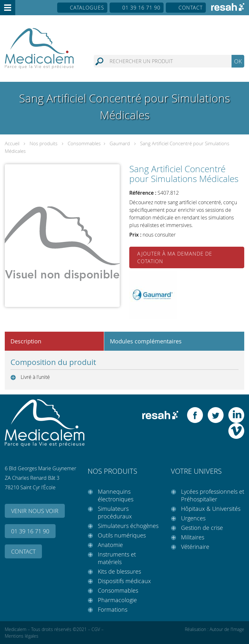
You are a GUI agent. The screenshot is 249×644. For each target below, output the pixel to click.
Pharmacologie (117, 600)
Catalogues (87, 8)
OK (238, 61)
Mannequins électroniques (116, 495)
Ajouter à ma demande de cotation (175, 257)
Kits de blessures (119, 571)
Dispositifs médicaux (124, 581)
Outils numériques (122, 535)
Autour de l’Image (227, 629)
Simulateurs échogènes (128, 526)
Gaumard (120, 143)
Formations (113, 609)
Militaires (193, 537)
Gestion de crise (202, 528)
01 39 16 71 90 (141, 8)
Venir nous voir (35, 511)
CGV (96, 629)
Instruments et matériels (117, 558)
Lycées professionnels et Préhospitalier (213, 495)
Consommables (84, 143)
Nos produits (44, 143)
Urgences (193, 518)
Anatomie (110, 545)
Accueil (12, 143)
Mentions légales (22, 636)
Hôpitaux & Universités (211, 509)
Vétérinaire (195, 547)
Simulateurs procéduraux (115, 512)
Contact (191, 8)
